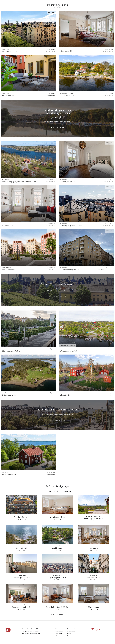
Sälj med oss (59, 636)
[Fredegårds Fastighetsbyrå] (58, 6)
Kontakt (69, 633)
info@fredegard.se (35, 633)
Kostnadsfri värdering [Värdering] (57, 420)
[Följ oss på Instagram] (93, 629)
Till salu (58, 629)
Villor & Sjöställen (51, 491)
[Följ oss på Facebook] (98, 629)
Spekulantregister (58, 297)
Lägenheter (67, 491)
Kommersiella (59, 631)
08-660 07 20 (26, 633)
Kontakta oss (58, 128)
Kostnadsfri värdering (73, 629)
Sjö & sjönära (59, 633)
